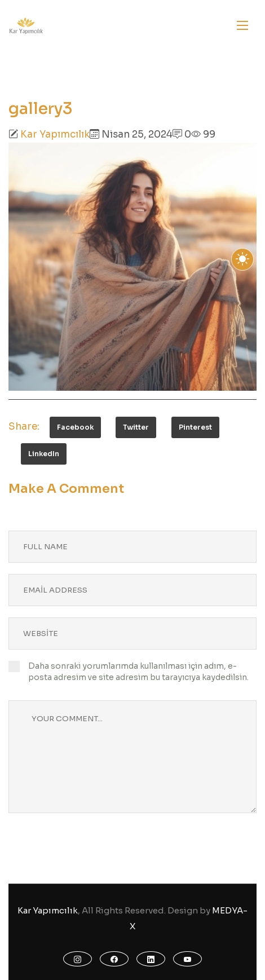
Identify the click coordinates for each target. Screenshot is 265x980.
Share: (24, 427)
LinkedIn (44, 454)
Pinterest (195, 427)
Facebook (75, 427)
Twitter (136, 427)
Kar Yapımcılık (55, 134)
